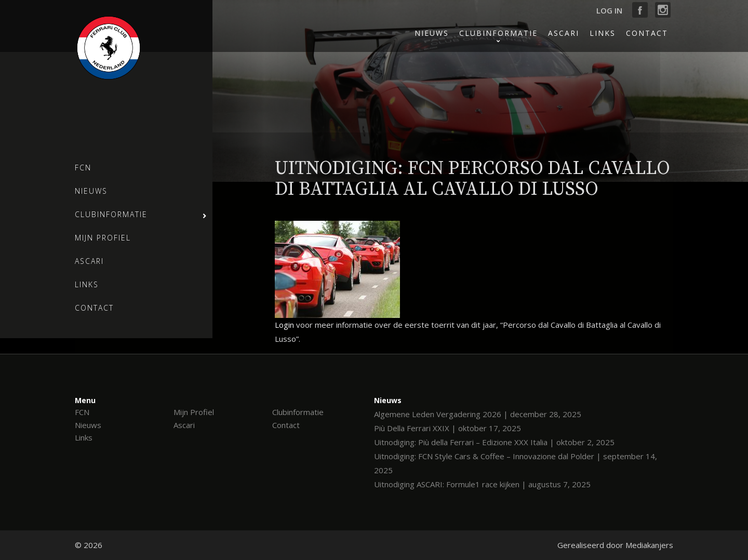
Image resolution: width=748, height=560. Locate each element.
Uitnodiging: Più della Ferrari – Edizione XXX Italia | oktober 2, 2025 (494, 442)
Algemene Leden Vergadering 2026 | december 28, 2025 (478, 414)
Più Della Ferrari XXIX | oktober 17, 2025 (448, 428)
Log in (609, 10)
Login (284, 325)
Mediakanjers (649, 545)
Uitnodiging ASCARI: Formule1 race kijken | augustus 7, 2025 (482, 484)
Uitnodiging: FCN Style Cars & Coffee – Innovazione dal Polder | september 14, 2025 (516, 463)
